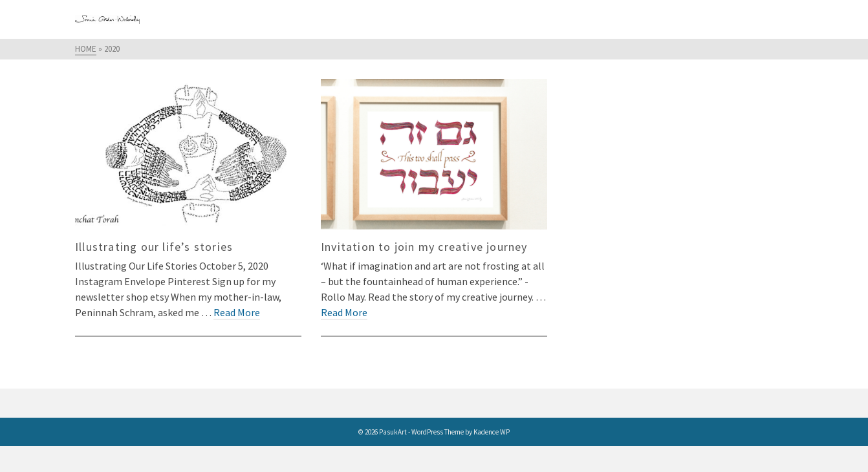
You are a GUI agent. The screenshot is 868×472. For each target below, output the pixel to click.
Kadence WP (492, 432)
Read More (237, 312)
